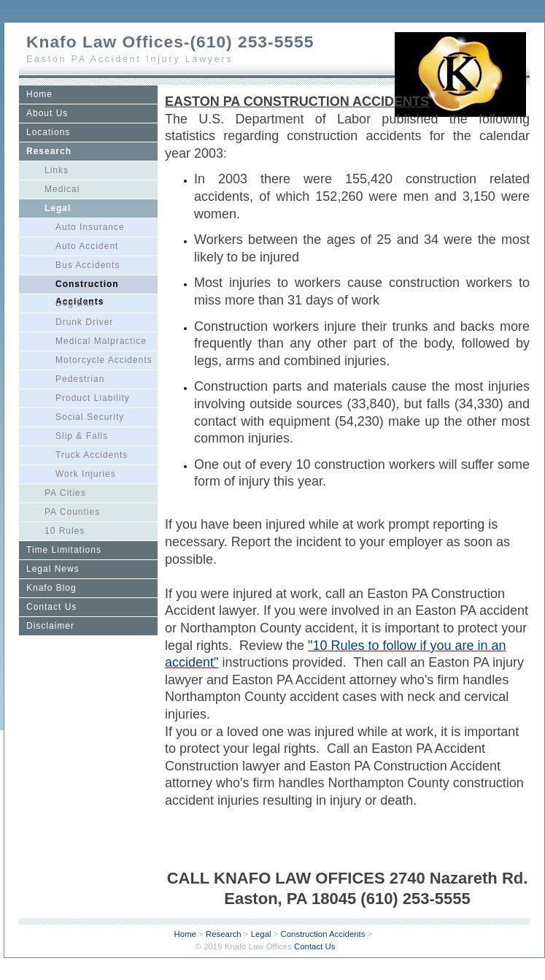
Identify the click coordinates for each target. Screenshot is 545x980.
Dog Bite (75, 303)
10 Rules (65, 531)
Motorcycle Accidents (104, 360)
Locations (48, 132)
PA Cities (65, 493)
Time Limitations (64, 550)
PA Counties (72, 512)
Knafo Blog (51, 588)
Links (57, 170)
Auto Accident (87, 246)
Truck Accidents (92, 455)
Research (49, 151)
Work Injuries (86, 474)
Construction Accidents (87, 286)
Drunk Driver (84, 322)
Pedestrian (80, 379)
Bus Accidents (88, 265)
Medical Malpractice (101, 341)
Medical (62, 189)
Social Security (90, 417)
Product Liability (93, 398)
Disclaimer (50, 626)
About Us (47, 113)
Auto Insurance (90, 227)
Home (39, 94)
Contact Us (51, 607)
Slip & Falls (82, 436)
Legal (58, 208)
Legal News (53, 569)
